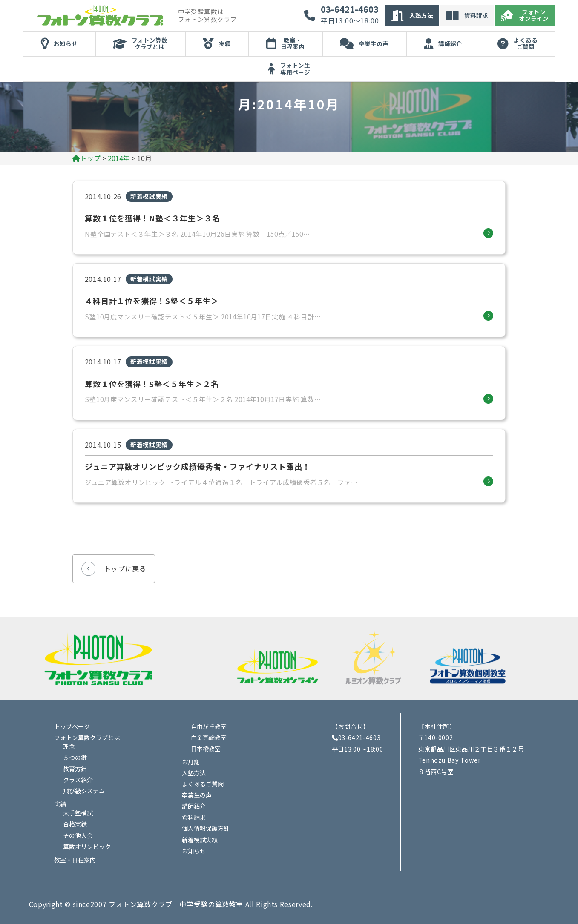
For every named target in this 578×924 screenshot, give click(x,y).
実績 (225, 43)
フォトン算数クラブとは (150, 43)
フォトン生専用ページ (295, 69)
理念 (69, 746)
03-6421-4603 (350, 9)
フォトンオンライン (534, 15)
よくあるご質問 (526, 43)
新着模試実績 (200, 840)
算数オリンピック (87, 847)
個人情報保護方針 (206, 828)
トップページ (72, 726)
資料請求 (476, 15)
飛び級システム (84, 791)
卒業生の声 (374, 43)
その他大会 (78, 835)
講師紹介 (450, 43)
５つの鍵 (75, 758)
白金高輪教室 (209, 737)
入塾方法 (421, 15)
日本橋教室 (206, 749)
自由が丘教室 (209, 726)
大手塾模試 (78, 813)
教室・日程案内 (293, 43)
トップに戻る (125, 568)
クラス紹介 (78, 780)
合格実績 (75, 824)
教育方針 (75, 769)
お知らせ (66, 43)
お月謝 (191, 762)
